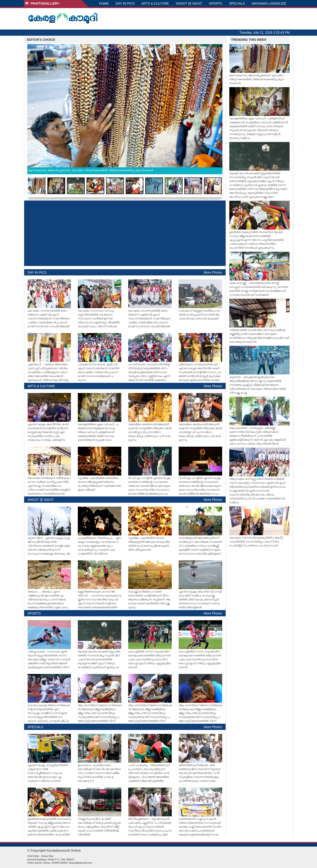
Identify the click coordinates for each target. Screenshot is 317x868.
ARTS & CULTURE (155, 3)
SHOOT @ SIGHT (189, 3)
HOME (104, 3)
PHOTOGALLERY (42, 3)
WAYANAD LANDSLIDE (269, 3)
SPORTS (216, 3)
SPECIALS (237, 3)
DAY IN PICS (125, 3)
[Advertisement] (125, 233)
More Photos (213, 272)
